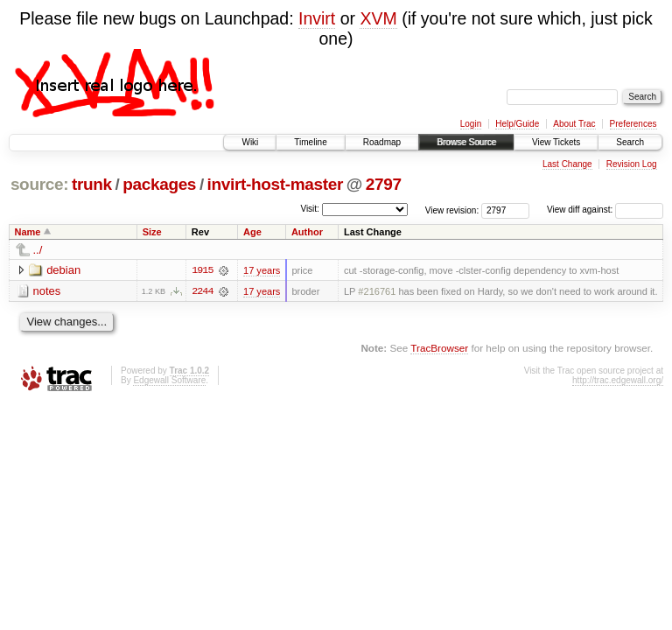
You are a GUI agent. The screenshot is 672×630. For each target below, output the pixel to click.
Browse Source (466, 142)
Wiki (250, 142)
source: (39, 184)
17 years (262, 270)
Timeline (310, 142)
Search (630, 142)
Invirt (317, 18)
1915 (202, 270)
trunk (92, 184)
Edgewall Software (169, 380)
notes (47, 291)
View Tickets (556, 142)
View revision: (452, 210)
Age (252, 232)
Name (28, 232)
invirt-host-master (275, 184)
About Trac (574, 124)
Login (471, 124)
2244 (202, 291)
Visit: (310, 209)
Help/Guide (517, 124)
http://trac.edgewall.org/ (618, 380)
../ (38, 250)
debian (63, 270)
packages (159, 184)
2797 (384, 184)
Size (152, 232)
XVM (378, 18)
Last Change (567, 164)
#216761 (377, 291)
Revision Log (632, 164)
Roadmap (382, 142)
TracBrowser (439, 348)
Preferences (633, 124)
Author (307, 232)
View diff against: (605, 210)
